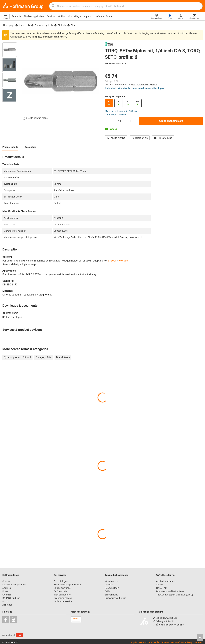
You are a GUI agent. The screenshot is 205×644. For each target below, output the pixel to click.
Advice (159, 585)
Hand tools (24, 25)
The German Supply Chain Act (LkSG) (175, 595)
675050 (124, 261)
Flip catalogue (61, 581)
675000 (112, 261)
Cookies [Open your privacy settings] (198, 642)
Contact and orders (166, 581)
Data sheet (10, 313)
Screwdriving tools (44, 25)
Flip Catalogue (163, 138)
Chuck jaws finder (62, 588)
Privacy (189, 642)
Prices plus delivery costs (144, 85)
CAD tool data (61, 591)
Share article (140, 138)
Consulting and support (80, 16)
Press (5, 591)
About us (7, 588)
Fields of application (34, 16)
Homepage (9, 25)
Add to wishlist (116, 138)
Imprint (134, 642)
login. (161, 88)
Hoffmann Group (103, 16)
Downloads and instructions (170, 591)
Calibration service (63, 601)
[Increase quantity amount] (130, 121)
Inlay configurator (63, 595)
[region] (12, 83)
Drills (107, 591)
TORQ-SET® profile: (115, 97)
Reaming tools (112, 588)
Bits (73, 25)
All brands (7, 605)
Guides (62, 16)
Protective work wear (115, 598)
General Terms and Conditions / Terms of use (161, 642)
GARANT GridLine (11, 598)
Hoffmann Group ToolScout (67, 585)
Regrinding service (63, 598)
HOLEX (6, 601)
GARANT (7, 595)
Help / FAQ (161, 588)
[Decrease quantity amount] (109, 121)
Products (16, 16)
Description (31, 147)
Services (51, 16)
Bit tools (62, 25)
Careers (6, 581)
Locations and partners (14, 585)
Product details (10, 147)
